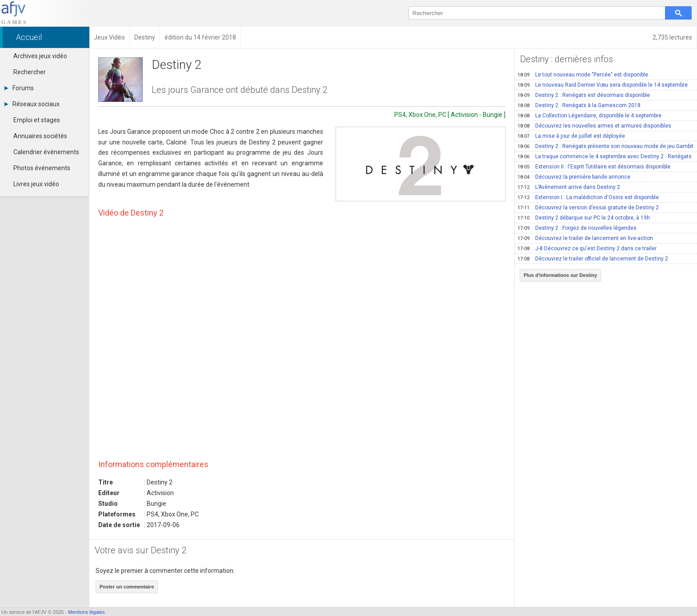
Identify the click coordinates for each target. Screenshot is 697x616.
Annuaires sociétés (40, 136)
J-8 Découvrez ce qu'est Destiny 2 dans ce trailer (587, 248)
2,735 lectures (672, 37)
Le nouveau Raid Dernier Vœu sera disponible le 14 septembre (603, 85)
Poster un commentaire (127, 587)
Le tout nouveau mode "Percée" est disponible (583, 75)
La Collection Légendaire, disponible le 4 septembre (589, 116)
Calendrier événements (46, 152)
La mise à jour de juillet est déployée (571, 136)
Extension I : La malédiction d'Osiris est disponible (588, 197)
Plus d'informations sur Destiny (560, 275)
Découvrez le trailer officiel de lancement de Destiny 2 (593, 259)
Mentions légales (86, 612)
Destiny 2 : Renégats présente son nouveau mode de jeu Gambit (605, 146)
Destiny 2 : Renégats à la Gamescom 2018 (579, 105)
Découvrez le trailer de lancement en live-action (585, 238)
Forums (19, 88)
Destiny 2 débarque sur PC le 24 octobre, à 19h (584, 218)
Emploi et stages (37, 120)
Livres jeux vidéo (36, 184)
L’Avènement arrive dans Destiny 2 (569, 187)
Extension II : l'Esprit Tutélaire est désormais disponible (594, 167)
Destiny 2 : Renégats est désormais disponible (584, 95)
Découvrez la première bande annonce (574, 177)
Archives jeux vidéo (40, 56)
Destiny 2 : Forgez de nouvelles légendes (577, 228)
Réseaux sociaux (32, 104)
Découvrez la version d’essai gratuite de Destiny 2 (588, 208)
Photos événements (42, 168)
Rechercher (30, 72)
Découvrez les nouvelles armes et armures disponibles (594, 126)
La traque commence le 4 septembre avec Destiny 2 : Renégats (605, 156)
